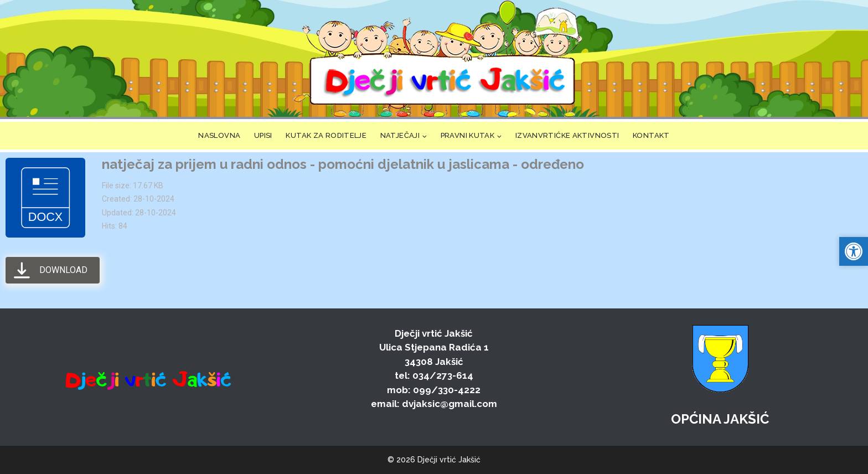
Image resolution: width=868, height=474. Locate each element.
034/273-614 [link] (443, 375)
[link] (442, 60)
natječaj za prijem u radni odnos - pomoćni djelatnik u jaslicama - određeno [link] (343, 164)
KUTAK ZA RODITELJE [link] (326, 135)
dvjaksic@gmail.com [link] (449, 404)
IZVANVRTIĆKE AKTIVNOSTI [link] (567, 135)
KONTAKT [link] (651, 135)
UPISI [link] (263, 135)
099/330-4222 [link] (447, 390)
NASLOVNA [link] (219, 135)
